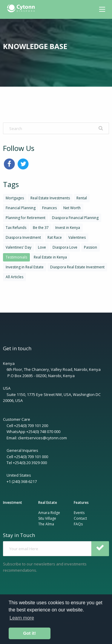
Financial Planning (21, 208)
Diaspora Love (65, 247)
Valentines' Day (19, 247)
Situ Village (47, 518)
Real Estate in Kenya (50, 257)
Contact (80, 518)
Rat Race (55, 237)
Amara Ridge (49, 513)
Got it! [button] (30, 633)
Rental (82, 198)
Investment (13, 502)
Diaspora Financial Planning (75, 218)
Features (81, 502)
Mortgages (15, 198)
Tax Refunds (16, 228)
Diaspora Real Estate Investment (77, 267)
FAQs (78, 524)
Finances (49, 208)
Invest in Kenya (68, 228)
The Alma (46, 524)
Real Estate (48, 502)
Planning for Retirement (26, 218)
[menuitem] (22, 8)
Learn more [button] (22, 618)
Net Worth (72, 208)
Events (79, 513)
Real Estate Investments (50, 198)
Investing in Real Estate (25, 267)
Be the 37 (41, 228)
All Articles (14, 277)
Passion (90, 247)
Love (42, 247)
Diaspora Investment (23, 237)
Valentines (77, 237)
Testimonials (16, 257)
